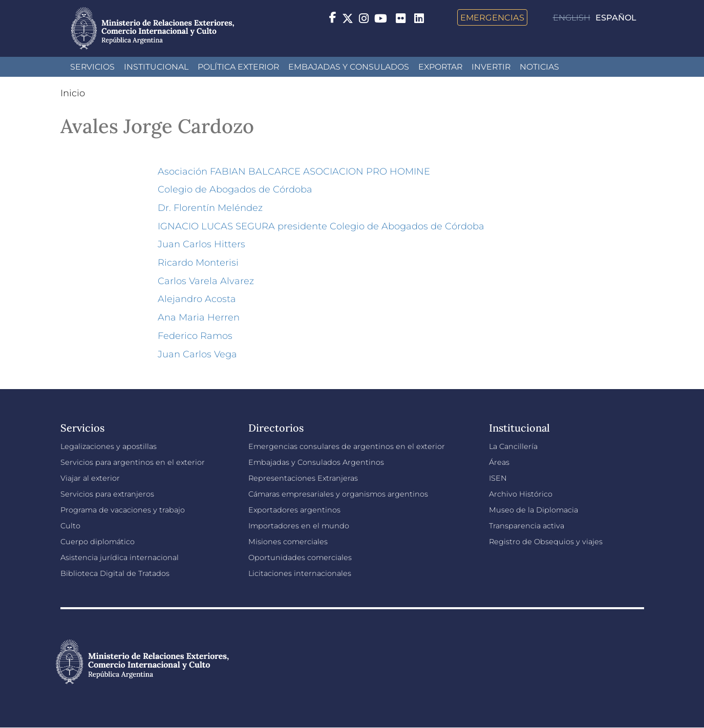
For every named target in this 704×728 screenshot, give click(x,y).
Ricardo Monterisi (198, 263)
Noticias (539, 67)
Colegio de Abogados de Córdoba (235, 189)
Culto (70, 526)
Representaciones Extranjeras (303, 478)
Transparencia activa (527, 526)
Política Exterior (238, 67)
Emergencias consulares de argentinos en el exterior (347, 446)
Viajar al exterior (90, 478)
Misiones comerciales (288, 542)
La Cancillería (513, 446)
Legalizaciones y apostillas (109, 446)
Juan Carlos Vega (197, 354)
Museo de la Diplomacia (534, 510)
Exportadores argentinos (294, 510)
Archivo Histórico (521, 494)
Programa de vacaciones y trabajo (123, 510)
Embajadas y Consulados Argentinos (316, 462)
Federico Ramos (195, 336)
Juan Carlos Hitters (201, 244)
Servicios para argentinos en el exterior (133, 462)
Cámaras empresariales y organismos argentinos (338, 494)
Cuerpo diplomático (98, 542)
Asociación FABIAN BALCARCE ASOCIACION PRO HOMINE (294, 172)
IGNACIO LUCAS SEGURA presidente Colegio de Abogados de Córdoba (321, 226)
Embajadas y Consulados (349, 67)
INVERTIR (491, 67)
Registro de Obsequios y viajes (546, 542)
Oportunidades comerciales (300, 558)
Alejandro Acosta (197, 299)
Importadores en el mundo (299, 526)
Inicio (73, 93)
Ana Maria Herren (199, 317)
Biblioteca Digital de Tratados (115, 573)
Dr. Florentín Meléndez (210, 208)
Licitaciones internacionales (300, 573)
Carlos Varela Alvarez (206, 281)
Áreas (499, 462)
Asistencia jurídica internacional (120, 558)
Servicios (92, 67)
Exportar (440, 67)
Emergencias (492, 17)
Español (616, 18)
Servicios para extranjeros (107, 494)
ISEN (498, 478)
